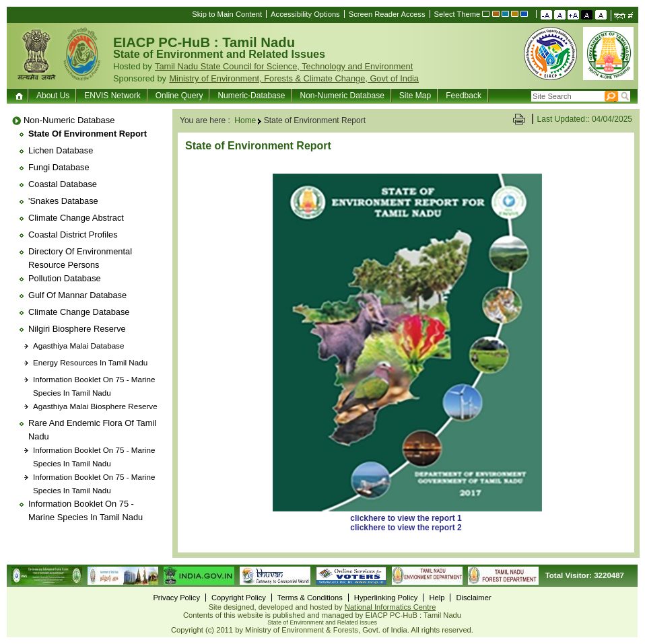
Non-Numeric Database (342, 96)
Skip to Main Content (227, 14)
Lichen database (61, 150)
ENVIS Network (112, 96)
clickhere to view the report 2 (406, 528)
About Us (53, 96)
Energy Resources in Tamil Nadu (90, 362)
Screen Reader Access (387, 14)
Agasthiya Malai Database (78, 346)
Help (437, 598)
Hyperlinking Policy (386, 598)
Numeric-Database (251, 96)
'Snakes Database (63, 201)
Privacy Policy (176, 598)
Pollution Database (65, 278)
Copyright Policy (239, 598)
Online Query (179, 96)
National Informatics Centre (391, 607)
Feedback (464, 96)
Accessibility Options (305, 14)
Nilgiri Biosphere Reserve (77, 329)
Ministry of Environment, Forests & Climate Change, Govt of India (294, 78)
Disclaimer (473, 598)
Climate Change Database (79, 312)
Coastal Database (63, 184)
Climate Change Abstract (76, 218)
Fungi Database (59, 167)
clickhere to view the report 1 (406, 518)
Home (21, 96)
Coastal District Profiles (73, 235)
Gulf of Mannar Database (77, 295)
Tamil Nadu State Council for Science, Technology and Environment (284, 66)
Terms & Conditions (310, 598)
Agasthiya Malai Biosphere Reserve (95, 406)
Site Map (415, 96)
